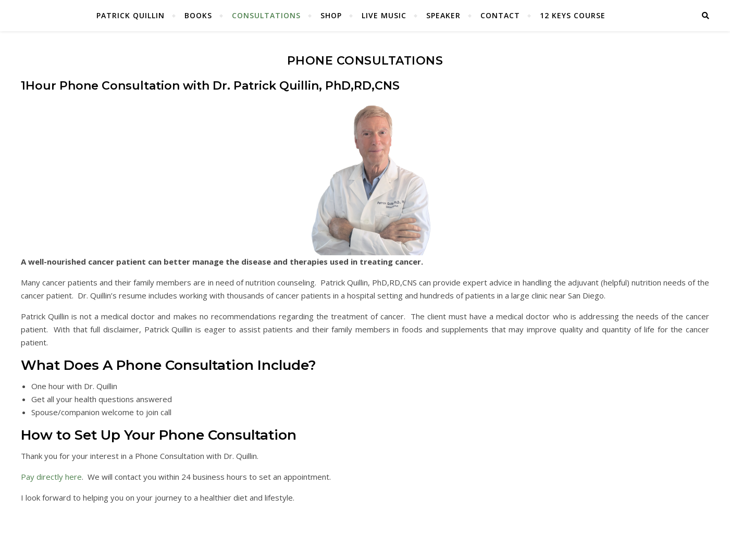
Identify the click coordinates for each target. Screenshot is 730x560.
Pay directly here (51, 477)
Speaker (443, 15)
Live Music (384, 15)
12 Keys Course (573, 15)
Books (198, 15)
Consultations (266, 15)
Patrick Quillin (131, 15)
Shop (331, 15)
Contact (500, 15)
